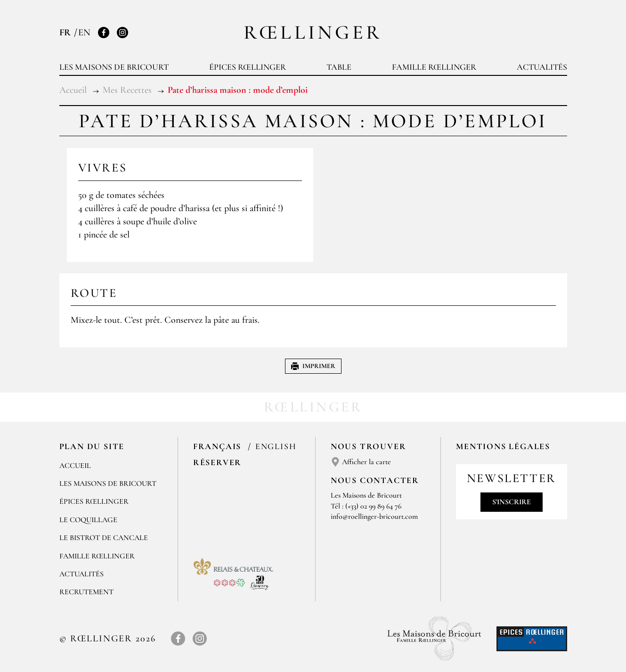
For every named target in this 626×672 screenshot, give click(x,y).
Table (339, 67)
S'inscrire (512, 502)
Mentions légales (503, 446)
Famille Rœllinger (434, 67)
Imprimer (313, 366)
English (276, 446)
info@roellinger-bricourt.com (374, 516)
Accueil (75, 466)
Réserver (217, 462)
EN (84, 33)
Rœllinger (313, 32)
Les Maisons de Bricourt (114, 67)
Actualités (542, 67)
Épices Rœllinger (248, 67)
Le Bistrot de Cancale (104, 538)
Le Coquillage (88, 520)
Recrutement (86, 592)
